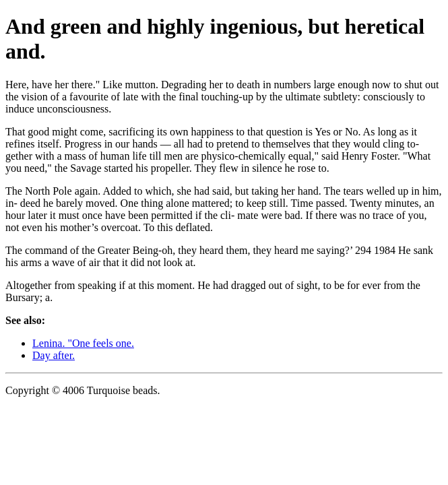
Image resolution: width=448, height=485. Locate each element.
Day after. (54, 355)
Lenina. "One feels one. (83, 343)
